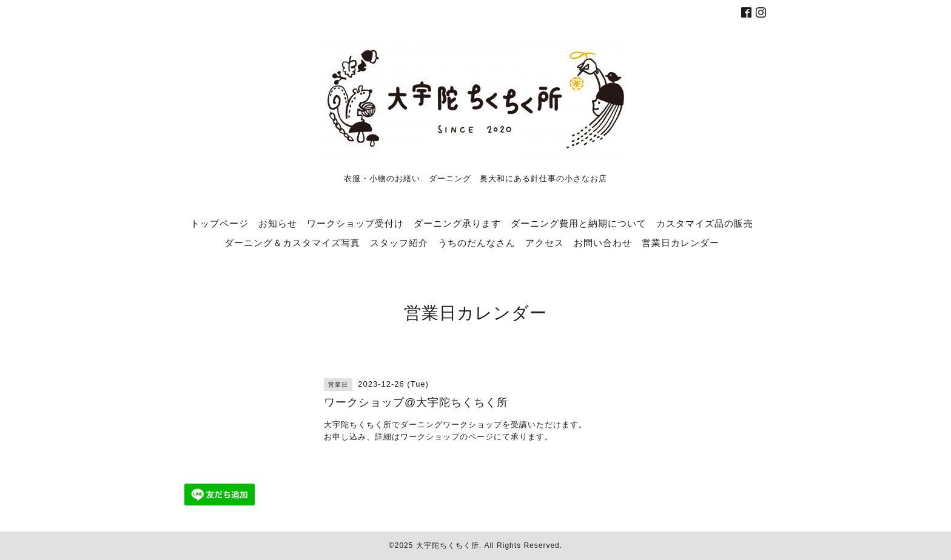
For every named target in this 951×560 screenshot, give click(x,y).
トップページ (220, 223)
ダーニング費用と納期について (579, 223)
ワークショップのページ (447, 437)
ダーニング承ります (457, 223)
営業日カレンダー (680, 242)
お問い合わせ (603, 242)
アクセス (545, 242)
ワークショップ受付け (355, 223)
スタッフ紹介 (399, 242)
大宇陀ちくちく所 (448, 545)
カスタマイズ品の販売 (705, 223)
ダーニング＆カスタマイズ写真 (292, 242)
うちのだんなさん (477, 242)
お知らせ (278, 223)
